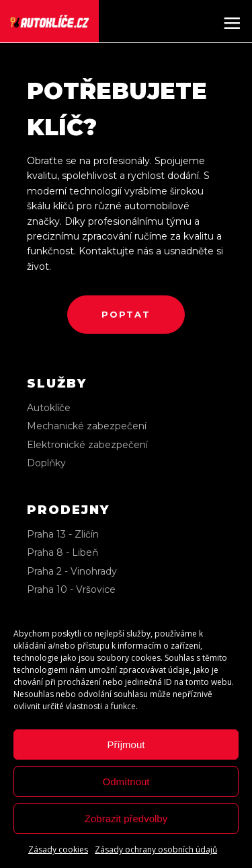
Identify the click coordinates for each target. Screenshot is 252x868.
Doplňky (46, 463)
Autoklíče (49, 408)
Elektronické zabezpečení (87, 445)
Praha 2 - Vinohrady (72, 571)
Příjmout (126, 745)
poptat (126, 314)
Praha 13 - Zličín (63, 534)
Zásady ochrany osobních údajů (156, 849)
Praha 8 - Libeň (62, 552)
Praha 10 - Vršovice (71, 589)
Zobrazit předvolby (126, 819)
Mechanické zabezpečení (87, 426)
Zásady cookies (58, 849)
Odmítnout (126, 782)
